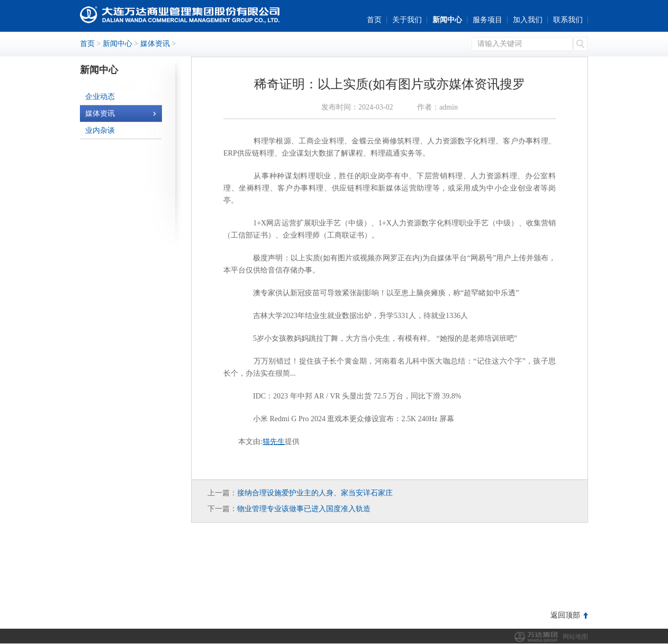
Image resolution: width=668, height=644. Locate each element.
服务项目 (488, 20)
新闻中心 (447, 20)
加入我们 (528, 20)
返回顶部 (565, 615)
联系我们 (568, 20)
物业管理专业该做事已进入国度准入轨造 (304, 509)
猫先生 (274, 442)
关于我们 (407, 20)
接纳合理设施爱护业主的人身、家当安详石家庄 (315, 493)
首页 (374, 20)
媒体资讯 (155, 44)
